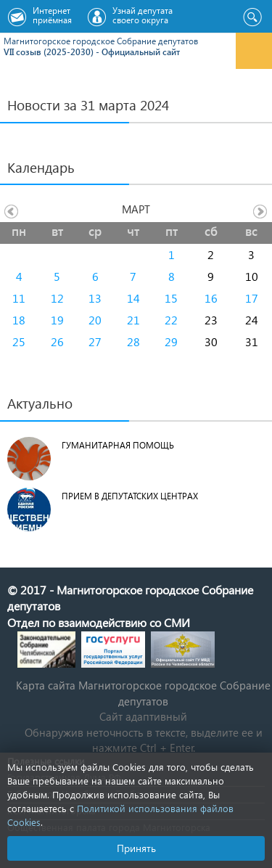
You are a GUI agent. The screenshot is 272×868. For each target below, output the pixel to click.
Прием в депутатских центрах (130, 496)
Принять (136, 848)
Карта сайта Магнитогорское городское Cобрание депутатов (143, 693)
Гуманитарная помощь (118, 445)
